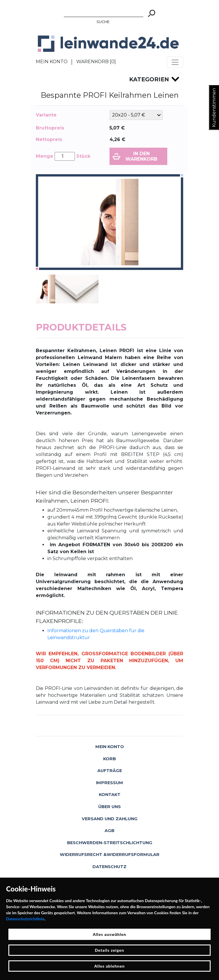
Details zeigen (109, 950)
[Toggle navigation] (175, 62)
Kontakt (110, 795)
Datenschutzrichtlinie (25, 919)
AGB (110, 831)
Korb (110, 759)
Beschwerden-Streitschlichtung (110, 843)
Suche (103, 22)
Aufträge (110, 771)
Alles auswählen (110, 934)
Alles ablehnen (110, 966)
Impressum (110, 783)
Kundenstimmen (214, 108)
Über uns (110, 807)
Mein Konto (52, 62)
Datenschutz (110, 867)
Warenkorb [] (96, 62)
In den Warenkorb (141, 156)
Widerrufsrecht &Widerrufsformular (110, 855)
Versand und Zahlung (110, 819)
